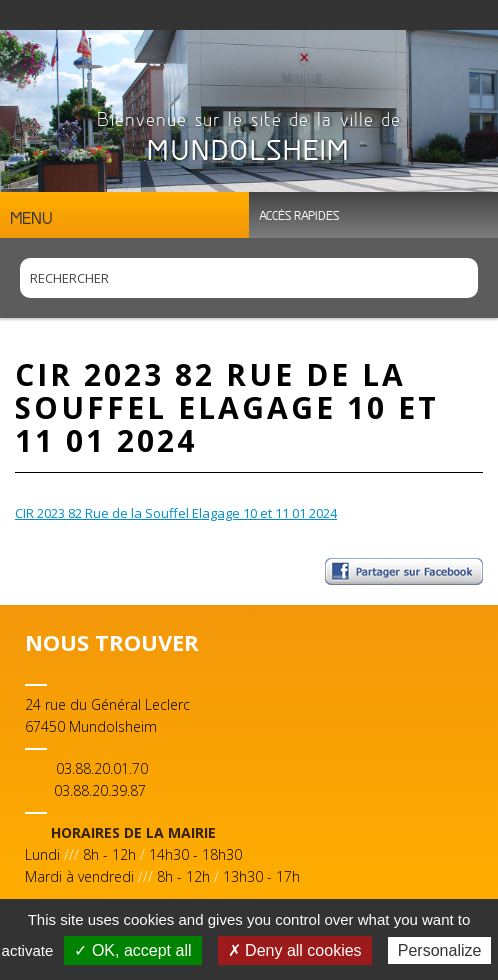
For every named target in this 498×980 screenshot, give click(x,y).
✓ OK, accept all (132, 950)
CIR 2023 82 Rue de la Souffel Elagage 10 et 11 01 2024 (176, 513)
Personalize (440, 950)
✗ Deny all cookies (295, 950)
